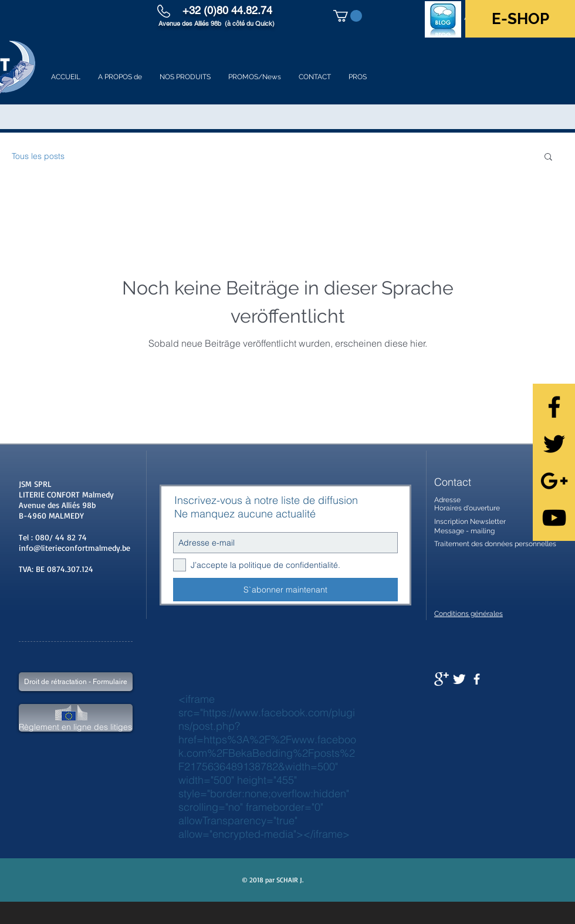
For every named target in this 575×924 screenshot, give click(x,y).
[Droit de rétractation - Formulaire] (76, 682)
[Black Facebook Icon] (554, 407)
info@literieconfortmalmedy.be (75, 548)
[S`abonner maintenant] (285, 590)
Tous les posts (38, 156)
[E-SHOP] (520, 19)
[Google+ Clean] (442, 679)
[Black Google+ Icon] (554, 481)
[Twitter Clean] (459, 679)
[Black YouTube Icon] (554, 518)
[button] (348, 16)
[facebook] (477, 679)
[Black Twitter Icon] (554, 444)
